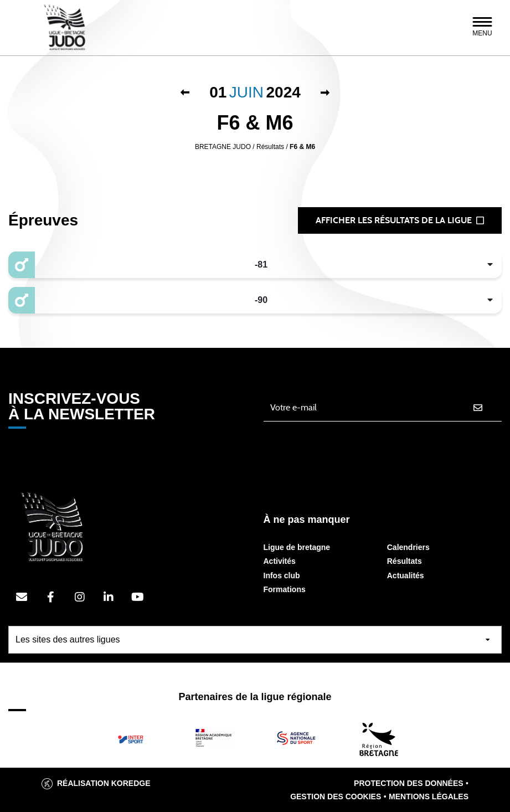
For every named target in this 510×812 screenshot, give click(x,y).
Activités (280, 561)
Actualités (406, 575)
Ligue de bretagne (297, 547)
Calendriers (408, 547)
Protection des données (409, 783)
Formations (285, 589)
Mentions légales (429, 796)
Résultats (405, 561)
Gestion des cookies (336, 796)
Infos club (282, 575)
